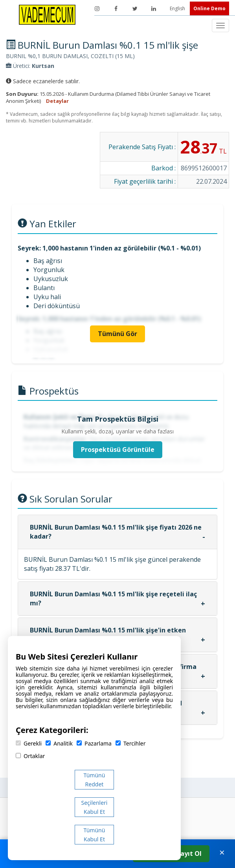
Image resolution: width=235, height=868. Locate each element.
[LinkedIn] (154, 9)
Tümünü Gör (117, 334)
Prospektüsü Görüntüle (118, 450)
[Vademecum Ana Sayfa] (47, 14)
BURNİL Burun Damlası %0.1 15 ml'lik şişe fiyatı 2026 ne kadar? (116, 532)
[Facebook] (116, 9)
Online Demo (209, 8)
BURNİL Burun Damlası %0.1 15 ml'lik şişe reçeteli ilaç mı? (113, 598)
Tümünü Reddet (95, 780)
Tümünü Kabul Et (95, 835)
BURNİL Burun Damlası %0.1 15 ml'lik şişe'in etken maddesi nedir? (108, 635)
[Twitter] (135, 9)
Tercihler (130, 743)
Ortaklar (30, 756)
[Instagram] (97, 9)
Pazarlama (94, 743)
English (178, 8)
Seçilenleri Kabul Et (95, 807)
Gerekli (29, 743)
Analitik (59, 743)
